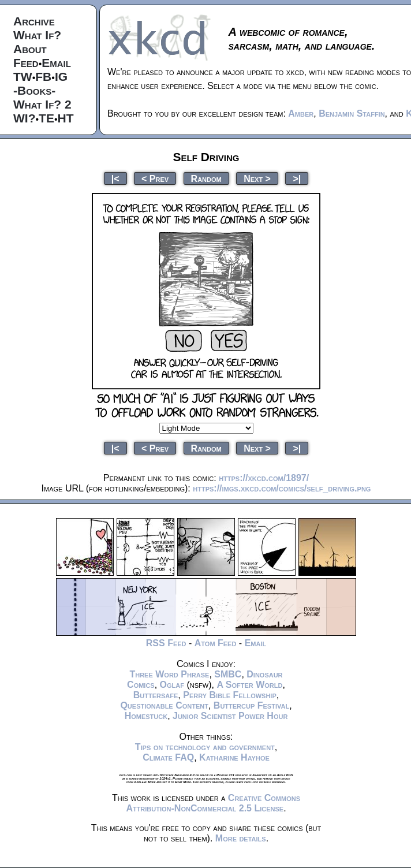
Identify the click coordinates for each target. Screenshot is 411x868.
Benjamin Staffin (352, 113)
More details (241, 838)
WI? (24, 118)
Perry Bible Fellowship (230, 695)
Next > (257, 178)
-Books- (34, 90)
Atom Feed (216, 643)
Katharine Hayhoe (234, 757)
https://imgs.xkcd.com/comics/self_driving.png (282, 488)
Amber (301, 113)
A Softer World (249, 685)
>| (297, 178)
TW (23, 77)
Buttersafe (156, 695)
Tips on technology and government (205, 747)
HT (66, 118)
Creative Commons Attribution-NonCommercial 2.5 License (213, 803)
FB (43, 77)
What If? (37, 35)
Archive (34, 21)
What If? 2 (42, 104)
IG (61, 77)
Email (56, 63)
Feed (26, 63)
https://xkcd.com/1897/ (264, 478)
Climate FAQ (168, 757)
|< (115, 178)
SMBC (228, 674)
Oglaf (172, 685)
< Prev (155, 178)
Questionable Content (164, 705)
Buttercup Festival (251, 705)
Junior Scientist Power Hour (230, 716)
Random (206, 178)
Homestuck (146, 716)
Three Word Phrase (169, 674)
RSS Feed (166, 643)
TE (46, 118)
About (30, 49)
